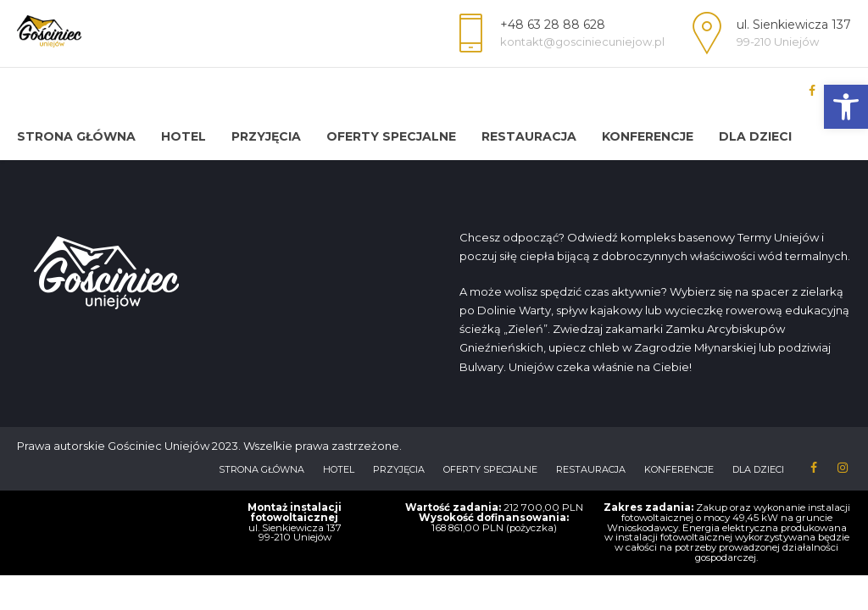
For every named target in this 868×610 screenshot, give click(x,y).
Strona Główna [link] (76, 136)
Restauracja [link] (529, 136)
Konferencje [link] (648, 136)
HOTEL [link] (184, 136)
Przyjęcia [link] (266, 136)
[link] (846, 107)
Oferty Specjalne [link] (391, 136)
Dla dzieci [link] (755, 136)
